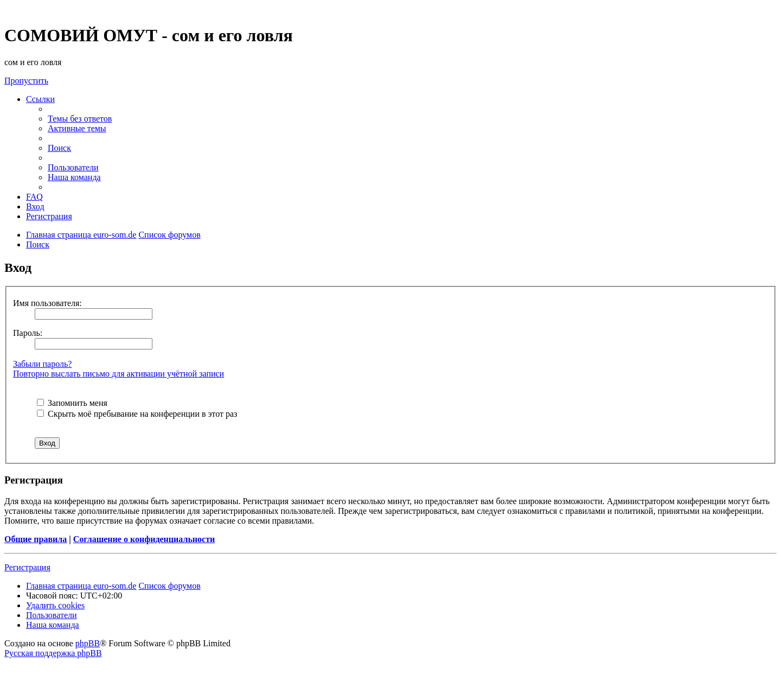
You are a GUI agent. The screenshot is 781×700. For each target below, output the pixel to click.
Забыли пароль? (42, 364)
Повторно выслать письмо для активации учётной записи (119, 374)
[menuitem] (80, 119)
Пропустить (26, 81)
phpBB (88, 643)
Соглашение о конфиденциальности (144, 539)
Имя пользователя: (47, 303)
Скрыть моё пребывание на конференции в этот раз (137, 414)
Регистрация (27, 567)
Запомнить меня (72, 403)
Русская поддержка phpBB (53, 653)
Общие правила (36, 539)
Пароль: (28, 333)
